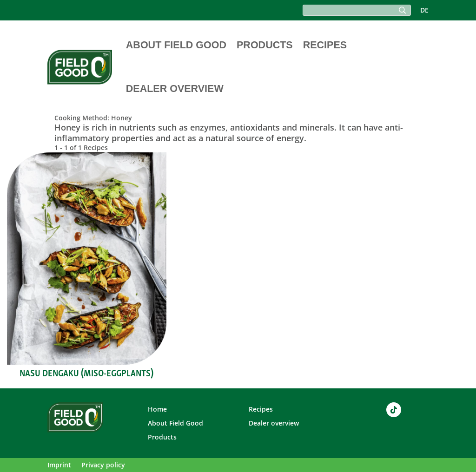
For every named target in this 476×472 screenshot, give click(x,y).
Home (157, 410)
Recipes (325, 45)
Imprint (59, 465)
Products (265, 45)
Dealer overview (175, 89)
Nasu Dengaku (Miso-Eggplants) (86, 372)
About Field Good (176, 45)
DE (424, 11)
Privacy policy (103, 465)
